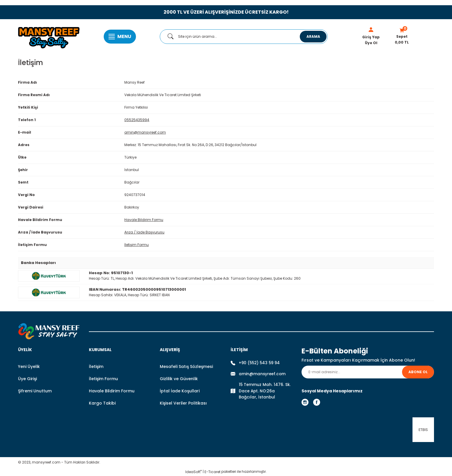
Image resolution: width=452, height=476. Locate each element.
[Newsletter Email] (368, 372)
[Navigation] (120, 37)
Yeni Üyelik (29, 367)
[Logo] (49, 37)
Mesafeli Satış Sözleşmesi (186, 367)
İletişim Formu (137, 245)
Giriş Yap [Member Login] (371, 37)
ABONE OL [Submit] (418, 372)
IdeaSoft (193, 472)
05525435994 (137, 120)
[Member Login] (371, 30)
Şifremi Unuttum (35, 391)
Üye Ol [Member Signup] (371, 43)
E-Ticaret (212, 472)
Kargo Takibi (102, 403)
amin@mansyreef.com (145, 132)
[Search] (244, 37)
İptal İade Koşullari (180, 391)
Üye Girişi (27, 379)
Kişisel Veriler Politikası (183, 403)
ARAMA (313, 36)
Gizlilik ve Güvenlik (179, 379)
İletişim (96, 367)
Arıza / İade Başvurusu (144, 232)
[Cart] (402, 37)
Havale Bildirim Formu (144, 220)
